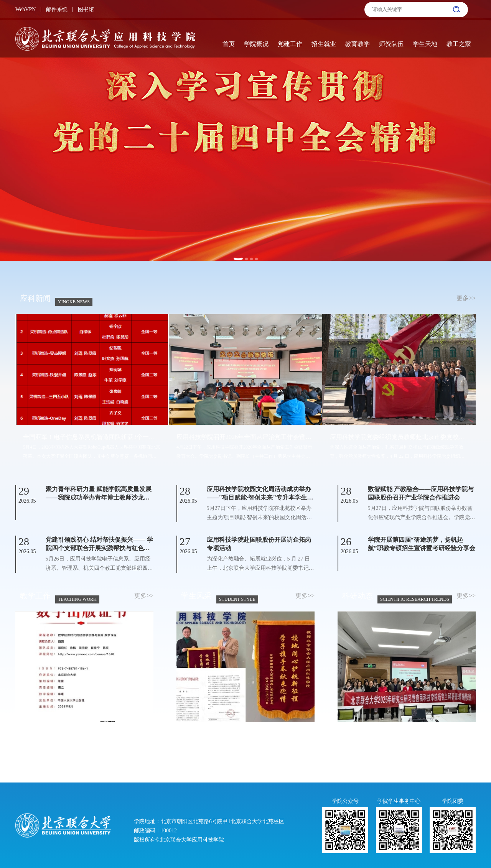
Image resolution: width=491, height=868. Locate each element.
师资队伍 (391, 44)
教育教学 (358, 44)
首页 (229, 44)
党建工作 (290, 44)
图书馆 (86, 9)
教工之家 (459, 44)
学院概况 (256, 44)
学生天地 (425, 44)
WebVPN (26, 9)
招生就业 (324, 44)
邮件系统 (57, 9)
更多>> (466, 298)
